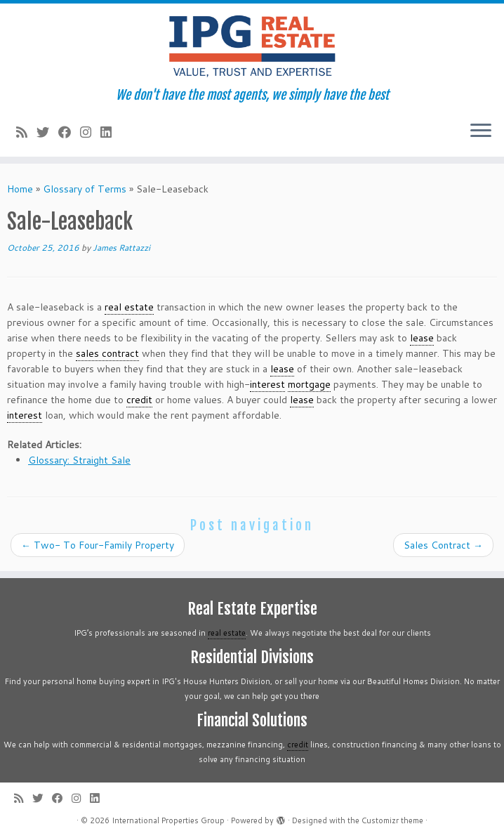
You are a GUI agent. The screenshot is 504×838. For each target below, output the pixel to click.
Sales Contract (443, 545)
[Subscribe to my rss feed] (26, 132)
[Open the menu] (481, 131)
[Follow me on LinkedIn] (111, 132)
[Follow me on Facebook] (69, 132)
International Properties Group (168, 820)
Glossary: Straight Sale (79, 460)
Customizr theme (392, 820)
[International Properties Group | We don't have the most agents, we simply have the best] (252, 46)
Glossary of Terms (85, 189)
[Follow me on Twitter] (47, 132)
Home (20, 189)
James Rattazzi (121, 248)
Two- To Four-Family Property (98, 545)
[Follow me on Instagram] (90, 132)
